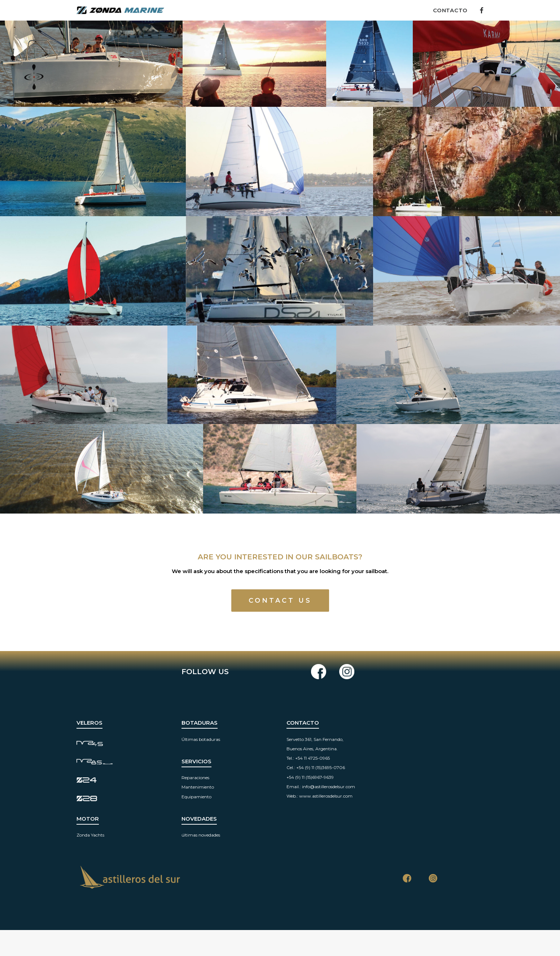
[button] (480, 10)
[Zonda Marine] (120, 10)
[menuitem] (448, 10)
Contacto (450, 10)
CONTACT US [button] (280, 601)
